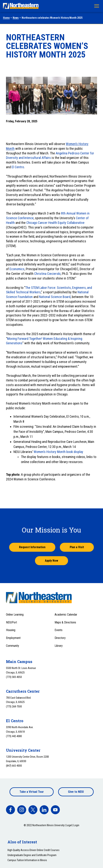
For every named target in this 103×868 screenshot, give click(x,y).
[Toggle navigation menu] (97, 6)
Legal (69, 825)
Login (76, 825)
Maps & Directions (65, 622)
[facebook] (10, 810)
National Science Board (54, 297)
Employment (13, 638)
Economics (17, 269)
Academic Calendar (66, 615)
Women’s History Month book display (58, 452)
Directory (60, 638)
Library (59, 646)
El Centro (18, 167)
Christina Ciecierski (47, 274)
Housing (11, 630)
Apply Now (51, 561)
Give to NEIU (76, 792)
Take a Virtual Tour (32, 792)
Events (59, 630)
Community (13, 646)
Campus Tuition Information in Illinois (27, 860)
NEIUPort (11, 622)
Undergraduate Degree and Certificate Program (32, 855)
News (16, 18)
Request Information (32, 547)
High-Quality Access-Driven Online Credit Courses (33, 850)
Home (6, 18)
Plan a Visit (77, 547)
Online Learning (15, 615)
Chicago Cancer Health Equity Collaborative (55, 223)
